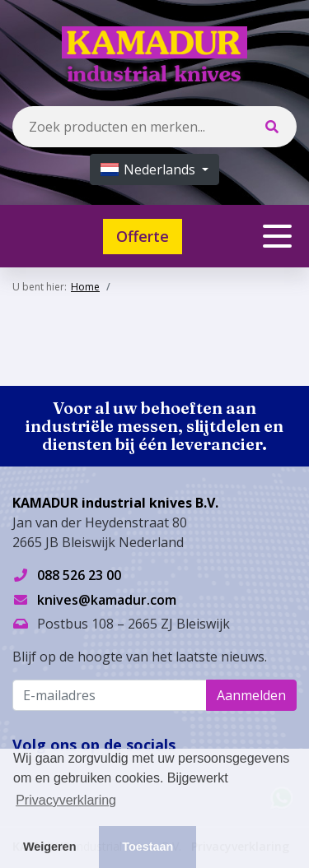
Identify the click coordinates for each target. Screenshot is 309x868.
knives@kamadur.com (107, 600)
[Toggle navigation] (277, 236)
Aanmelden (251, 695)
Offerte (143, 236)
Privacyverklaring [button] (66, 800)
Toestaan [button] (147, 847)
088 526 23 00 (79, 575)
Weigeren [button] (50, 847)
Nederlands (150, 169)
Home (85, 287)
